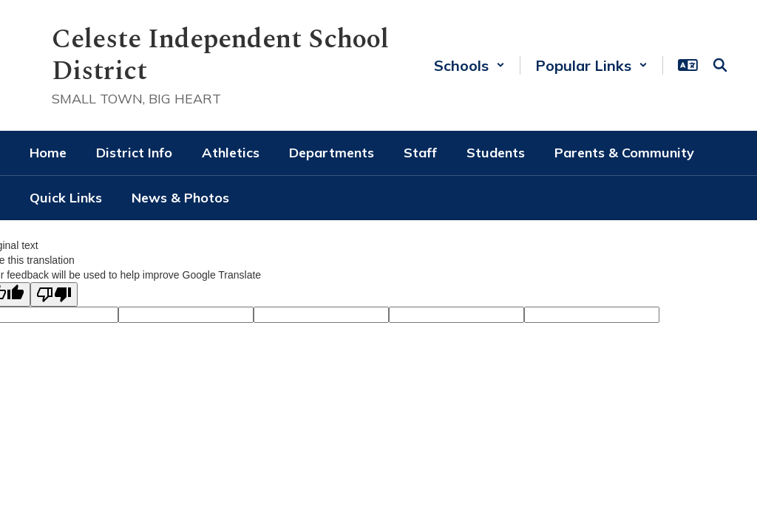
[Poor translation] (54, 294)
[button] (469, 65)
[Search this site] (720, 65)
